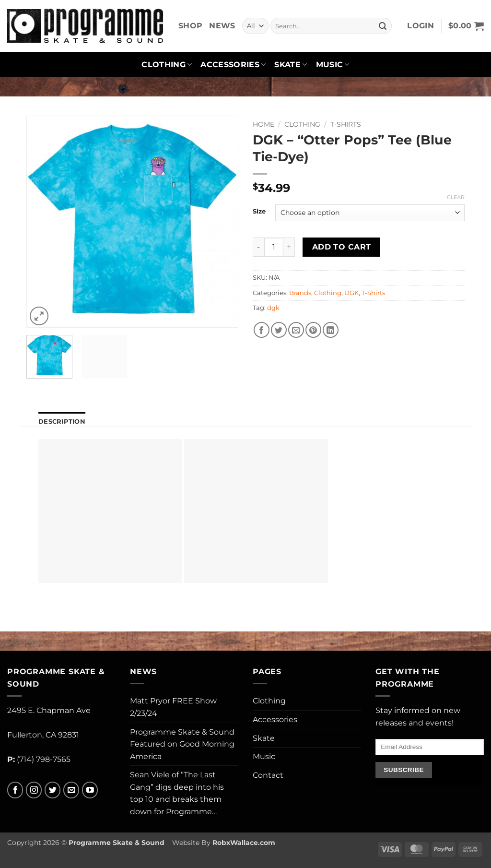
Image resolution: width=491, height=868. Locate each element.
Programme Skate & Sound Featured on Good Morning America (182, 744)
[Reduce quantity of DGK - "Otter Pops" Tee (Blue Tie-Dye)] (258, 247)
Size (259, 212)
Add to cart (342, 247)
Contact (268, 775)
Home (263, 124)
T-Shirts (346, 124)
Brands (300, 293)
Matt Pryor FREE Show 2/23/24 (173, 707)
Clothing (167, 65)
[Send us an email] (71, 790)
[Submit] (383, 26)
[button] (421, 26)
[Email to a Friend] (296, 330)
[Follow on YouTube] (90, 790)
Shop (190, 26)
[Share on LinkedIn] (331, 330)
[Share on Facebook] (262, 330)
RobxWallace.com (244, 843)
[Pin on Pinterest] (313, 330)
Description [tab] (62, 422)
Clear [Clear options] (456, 197)
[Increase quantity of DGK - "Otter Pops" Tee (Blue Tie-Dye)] (289, 247)
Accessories (233, 65)
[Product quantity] (274, 247)
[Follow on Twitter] (53, 790)
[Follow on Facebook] (15, 790)
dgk (273, 308)
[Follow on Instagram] (34, 790)
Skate (291, 65)
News (222, 26)
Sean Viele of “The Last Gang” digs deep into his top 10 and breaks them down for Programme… (177, 793)
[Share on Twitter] (279, 330)
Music (333, 65)
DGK (351, 293)
